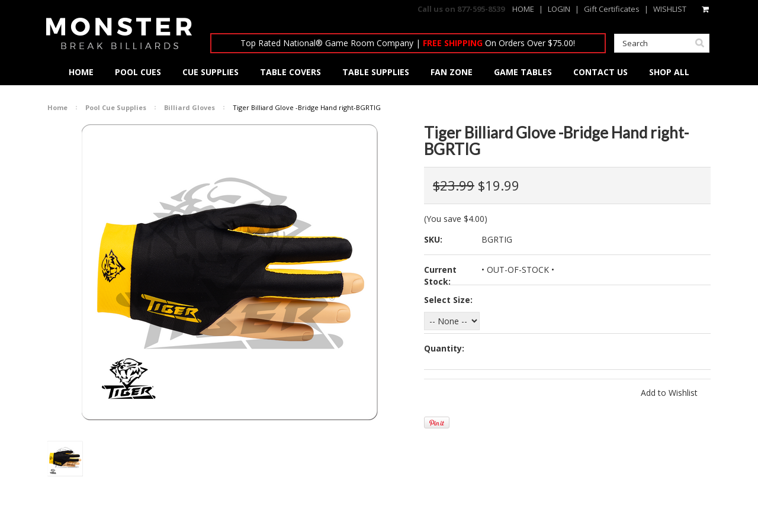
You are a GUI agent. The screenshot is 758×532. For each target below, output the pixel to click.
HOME (523, 9)
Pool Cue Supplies (116, 107)
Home (57, 107)
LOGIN (559, 9)
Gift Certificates (612, 9)
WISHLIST (670, 9)
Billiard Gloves (189, 107)
